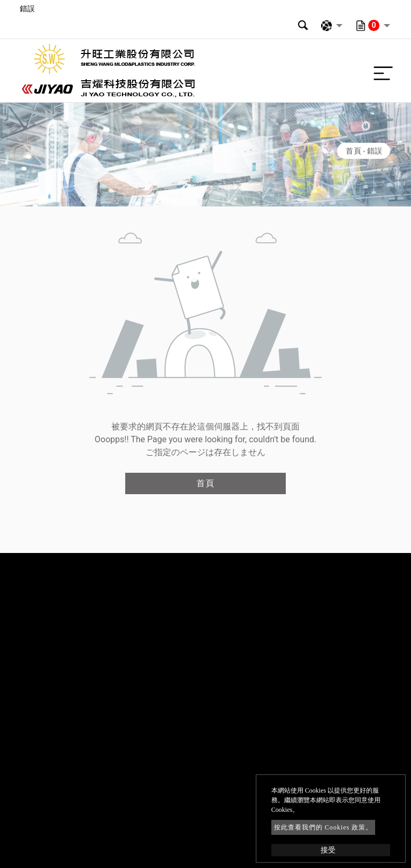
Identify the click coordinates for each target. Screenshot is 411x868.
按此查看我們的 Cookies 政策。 (323, 827)
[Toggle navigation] (380, 71)
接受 (328, 850)
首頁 (354, 151)
